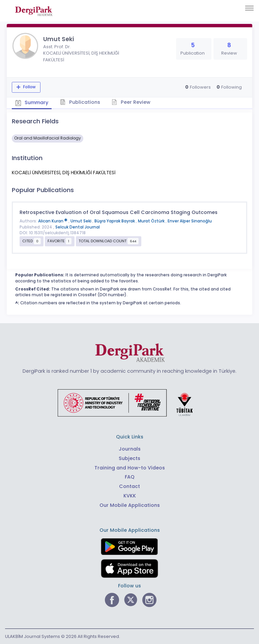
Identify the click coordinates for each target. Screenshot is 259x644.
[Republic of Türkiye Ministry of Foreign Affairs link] (129, 403)
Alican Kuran (53, 221)
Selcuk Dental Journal (78, 227)
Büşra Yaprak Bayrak (115, 221)
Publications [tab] (80, 102)
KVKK (130, 496)
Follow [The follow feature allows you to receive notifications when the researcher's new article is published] (29, 87)
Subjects (129, 458)
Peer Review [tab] (131, 102)
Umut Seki (81, 221)
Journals (130, 449)
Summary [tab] (32, 102)
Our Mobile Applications (130, 505)
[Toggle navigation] (249, 8)
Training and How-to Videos (130, 467)
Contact (129, 486)
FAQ (130, 477)
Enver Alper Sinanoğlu (190, 221)
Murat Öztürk (152, 221)
